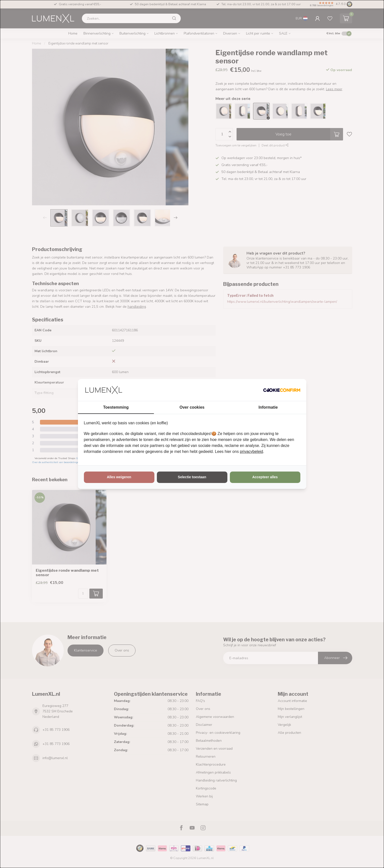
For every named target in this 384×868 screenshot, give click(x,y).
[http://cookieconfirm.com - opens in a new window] (282, 390)
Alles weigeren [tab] (119, 477)
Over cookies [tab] (192, 407)
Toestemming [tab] (116, 407)
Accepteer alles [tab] (265, 477)
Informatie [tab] (268, 407)
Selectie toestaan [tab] (192, 477)
